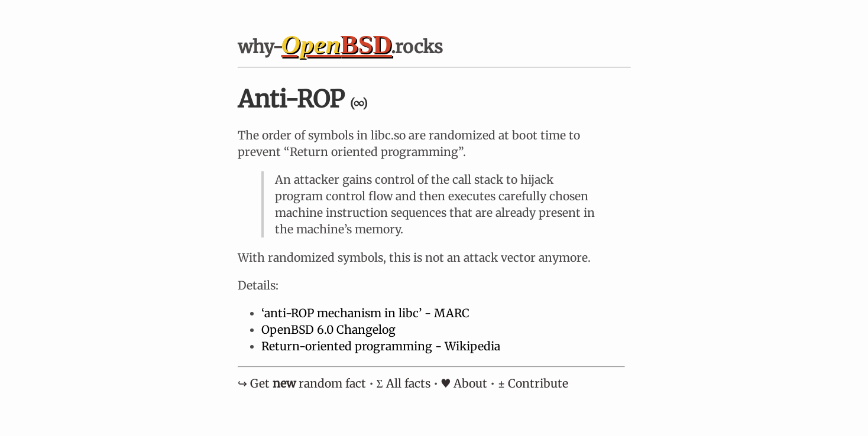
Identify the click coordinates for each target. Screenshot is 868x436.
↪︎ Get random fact (302, 383)
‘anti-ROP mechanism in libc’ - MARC (365, 313)
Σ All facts (404, 383)
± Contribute (533, 383)
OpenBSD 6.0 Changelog (328, 330)
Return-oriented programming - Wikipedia (381, 346)
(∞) (359, 103)
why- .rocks (341, 47)
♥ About (464, 383)
